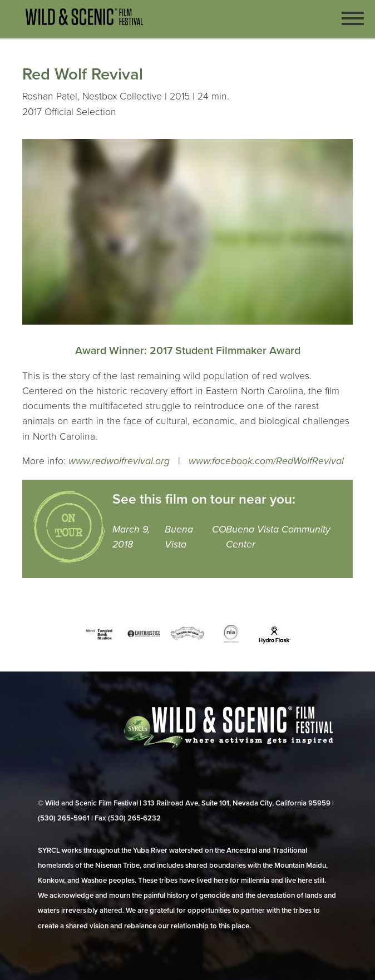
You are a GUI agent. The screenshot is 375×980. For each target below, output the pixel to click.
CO (219, 529)
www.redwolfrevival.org (119, 461)
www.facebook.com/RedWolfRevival (266, 461)
